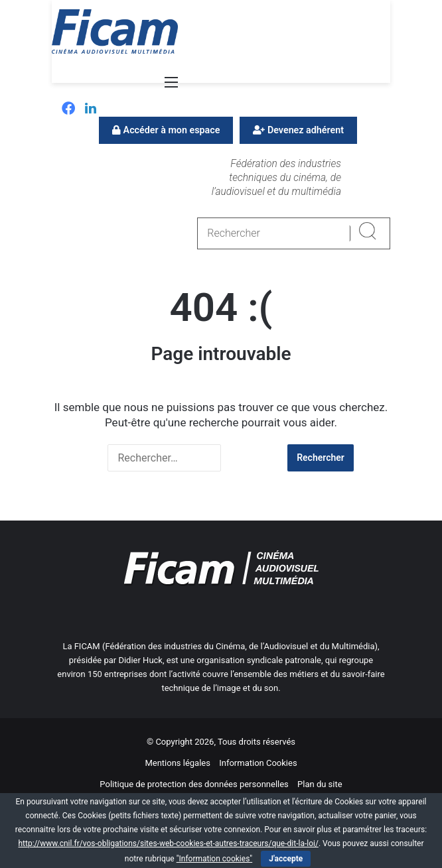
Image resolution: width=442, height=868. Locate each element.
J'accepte (286, 859)
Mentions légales (178, 763)
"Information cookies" (215, 859)
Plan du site (320, 784)
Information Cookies (258, 763)
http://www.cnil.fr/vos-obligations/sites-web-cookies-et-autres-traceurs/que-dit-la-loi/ (168, 843)
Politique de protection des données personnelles (194, 784)
